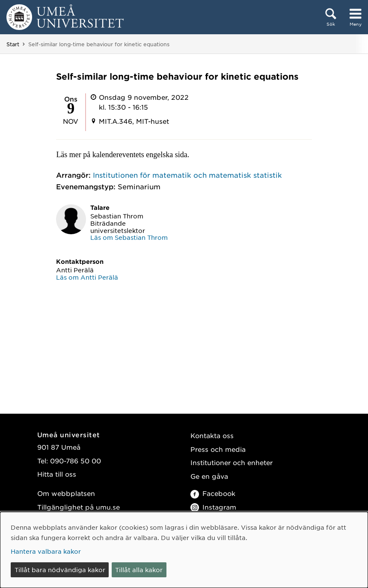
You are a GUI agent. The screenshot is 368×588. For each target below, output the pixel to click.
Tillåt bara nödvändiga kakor (60, 570)
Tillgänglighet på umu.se (79, 507)
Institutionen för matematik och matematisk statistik (187, 175)
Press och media (218, 449)
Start (13, 44)
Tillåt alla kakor (139, 570)
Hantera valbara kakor (46, 551)
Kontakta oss (212, 435)
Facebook (213, 493)
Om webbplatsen (66, 493)
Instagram (213, 507)
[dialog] (184, 550)
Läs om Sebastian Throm (129, 237)
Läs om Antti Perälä (87, 277)
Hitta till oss (57, 474)
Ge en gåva (209, 476)
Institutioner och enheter (231, 462)
